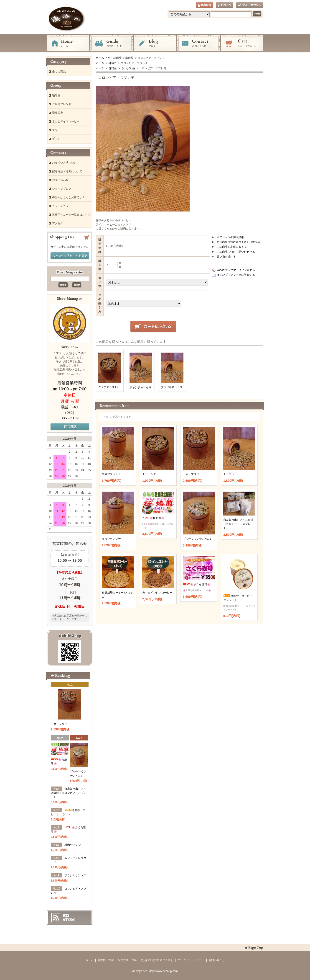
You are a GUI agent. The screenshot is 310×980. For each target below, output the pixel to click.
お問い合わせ (198, 43)
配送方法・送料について (67, 171)
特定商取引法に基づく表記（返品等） (240, 242)
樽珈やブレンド (111, 474)
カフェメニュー (62, 206)
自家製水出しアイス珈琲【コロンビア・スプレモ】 (238, 524)
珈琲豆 (130, 58)
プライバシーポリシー (191, 960)
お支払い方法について (66, 163)
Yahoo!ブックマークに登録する (236, 270)
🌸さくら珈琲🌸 (197, 584)
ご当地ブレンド (62, 104)
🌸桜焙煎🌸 (153, 518)
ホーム (68, 43)
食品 (55, 130)
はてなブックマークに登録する (236, 275)
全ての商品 (115, 58)
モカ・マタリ (191, 474)
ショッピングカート (242, 43)
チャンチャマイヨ (140, 387)
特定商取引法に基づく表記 (157, 960)
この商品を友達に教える (232, 247)
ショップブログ (62, 189)
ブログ (155, 43)
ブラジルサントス (172, 387)
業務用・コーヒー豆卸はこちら (71, 215)
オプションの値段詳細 (230, 237)
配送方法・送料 (127, 960)
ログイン (225, 5)
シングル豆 (128, 68)
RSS (66, 916)
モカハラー (230, 474)
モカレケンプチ (111, 539)
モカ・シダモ (150, 474)
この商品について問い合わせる (236, 252)
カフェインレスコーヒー (157, 593)
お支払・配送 (112, 43)
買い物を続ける (226, 257)
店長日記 (70, 427)
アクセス (58, 223)
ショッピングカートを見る (70, 256)
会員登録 (205, 5)
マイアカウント (249, 5)
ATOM (69, 920)
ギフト (56, 139)
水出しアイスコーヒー (66, 121)
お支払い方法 (106, 960)
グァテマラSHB (108, 387)
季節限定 (58, 113)
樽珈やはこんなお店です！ (69, 197)
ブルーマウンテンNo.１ (197, 539)
